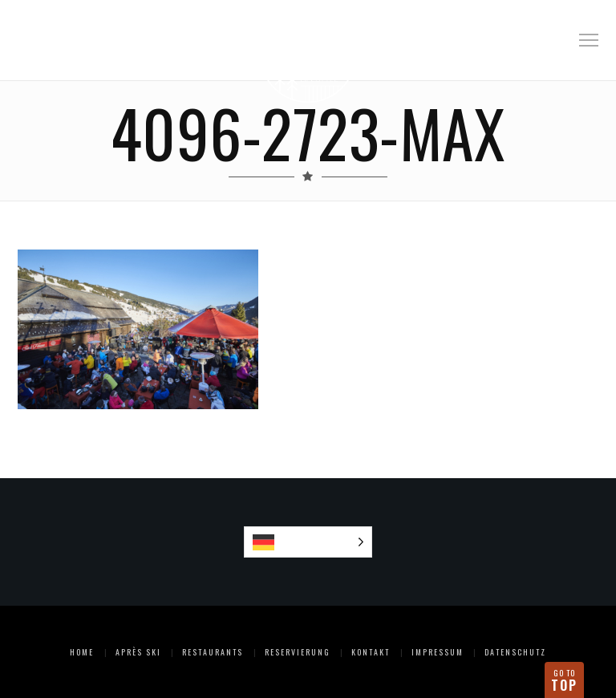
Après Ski (138, 652)
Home (82, 652)
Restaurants (213, 652)
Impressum (438, 652)
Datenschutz (515, 652)
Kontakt (371, 652)
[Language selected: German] (308, 542)
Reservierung (298, 652)
